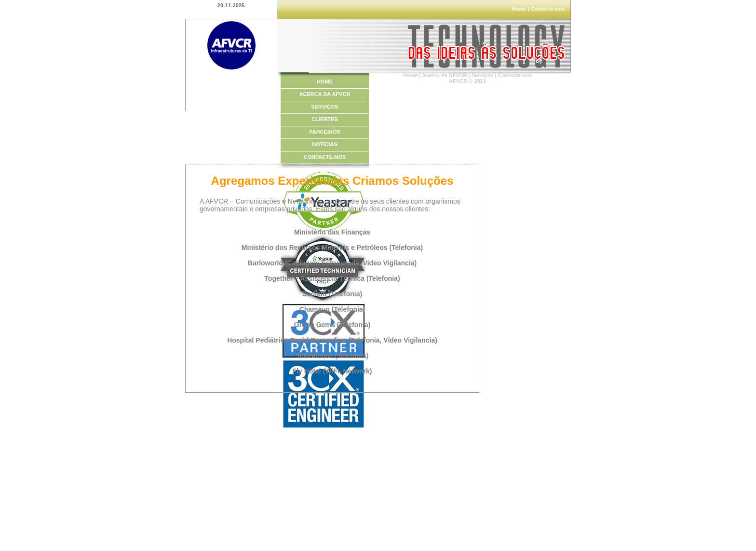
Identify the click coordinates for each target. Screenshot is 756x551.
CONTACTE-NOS (325, 157)
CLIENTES (324, 119)
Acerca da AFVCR (444, 75)
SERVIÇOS (325, 107)
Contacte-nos (548, 9)
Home (519, 9)
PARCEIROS (325, 132)
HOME (325, 82)
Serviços (483, 75)
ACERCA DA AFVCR (325, 94)
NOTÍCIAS (325, 144)
